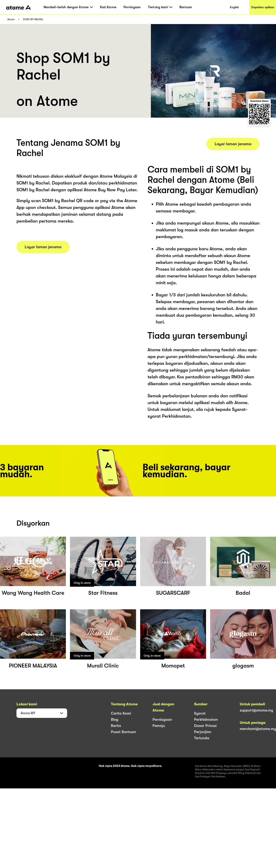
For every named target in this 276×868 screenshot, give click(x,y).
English (234, 7)
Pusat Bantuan (123, 732)
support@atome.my (256, 710)
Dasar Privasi (205, 726)
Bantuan (186, 7)
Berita (116, 726)
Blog (115, 720)
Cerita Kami (121, 713)
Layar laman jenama (43, 247)
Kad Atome (108, 7)
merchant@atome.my (258, 729)
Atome (11, 19)
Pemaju (159, 726)
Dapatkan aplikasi (263, 7)
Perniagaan (132, 7)
